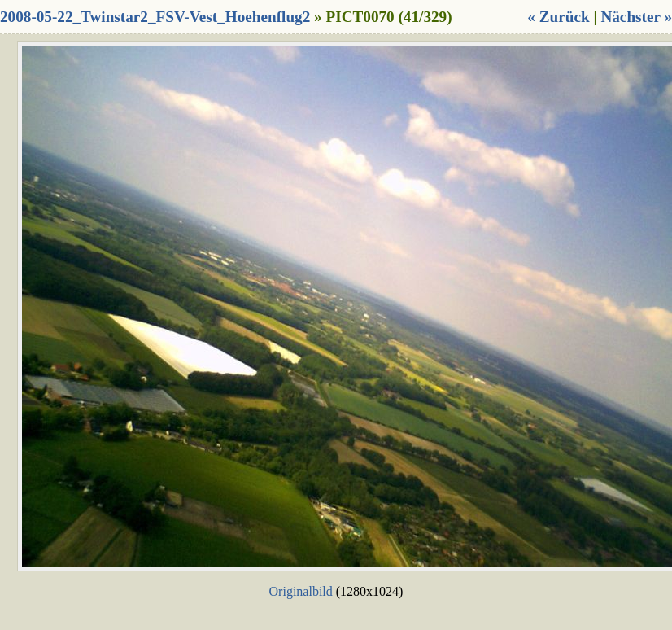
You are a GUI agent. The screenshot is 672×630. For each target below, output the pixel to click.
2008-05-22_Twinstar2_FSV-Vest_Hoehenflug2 (155, 17)
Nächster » (636, 17)
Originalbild (301, 591)
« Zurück (558, 17)
